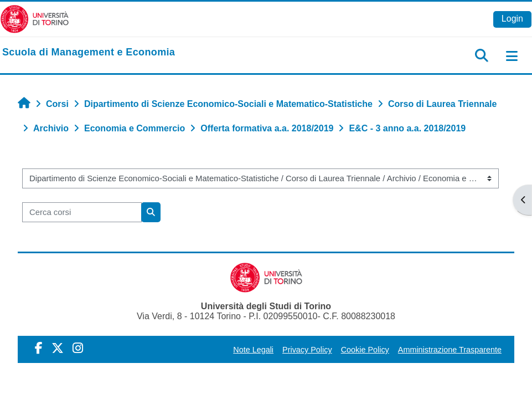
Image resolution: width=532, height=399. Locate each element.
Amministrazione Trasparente (450, 350)
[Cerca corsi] (82, 212)
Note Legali (253, 350)
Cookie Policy (365, 350)
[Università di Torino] (35, 19)
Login (512, 19)
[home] (89, 53)
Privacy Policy (307, 350)
